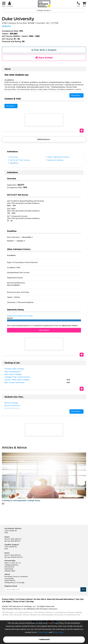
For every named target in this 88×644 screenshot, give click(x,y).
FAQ (6, 533)
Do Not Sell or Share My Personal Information (54, 599)
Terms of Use (58, 632)
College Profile (44, 10)
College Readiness (11, 565)
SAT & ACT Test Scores (20, 160)
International (9, 567)
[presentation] (2, 504)
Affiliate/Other (10, 571)
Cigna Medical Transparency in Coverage (14, 582)
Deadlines (14, 163)
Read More (76, 95)
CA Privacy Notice (24, 599)
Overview (14, 157)
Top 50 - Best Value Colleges (17, 380)
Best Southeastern (13, 372)
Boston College (11, 403)
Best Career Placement (15, 382)
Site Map (30, 602)
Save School (82, 131)
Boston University (12, 406)
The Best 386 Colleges (14, 369)
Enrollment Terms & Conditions (16, 577)
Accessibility (9, 579)
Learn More (44, 330)
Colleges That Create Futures (17, 377)
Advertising (9, 569)
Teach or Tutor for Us (13, 563)
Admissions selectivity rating (20, 316)
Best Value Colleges (13, 374)
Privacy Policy (43, 632)
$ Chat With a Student (44, 50)
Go (83, 589)
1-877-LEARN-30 (11, 531)
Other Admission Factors (59, 157)
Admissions (44, 139)
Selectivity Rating (55, 160)
